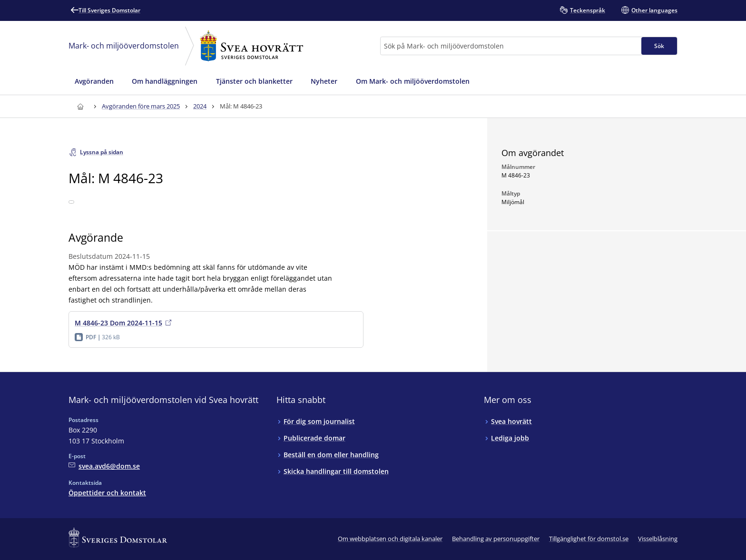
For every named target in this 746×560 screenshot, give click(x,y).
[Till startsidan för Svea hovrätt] (80, 106)
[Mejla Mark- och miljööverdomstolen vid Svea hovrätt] (104, 466)
